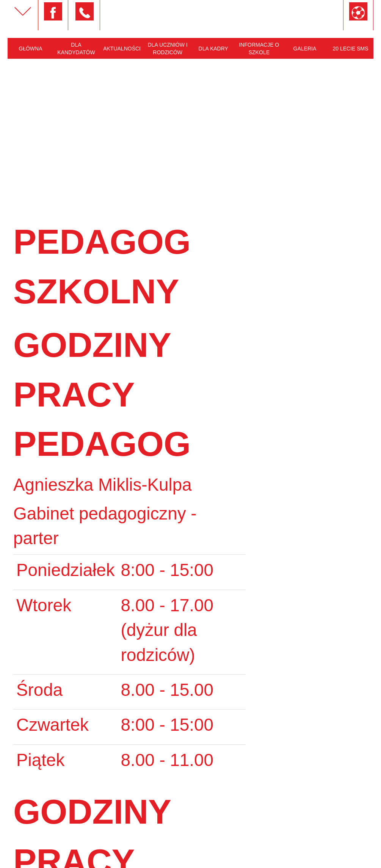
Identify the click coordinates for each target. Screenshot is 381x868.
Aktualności (122, 49)
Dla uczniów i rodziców (168, 49)
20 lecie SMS (350, 49)
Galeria (305, 49)
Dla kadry (213, 49)
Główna (30, 49)
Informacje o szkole (259, 49)
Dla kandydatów (76, 49)
